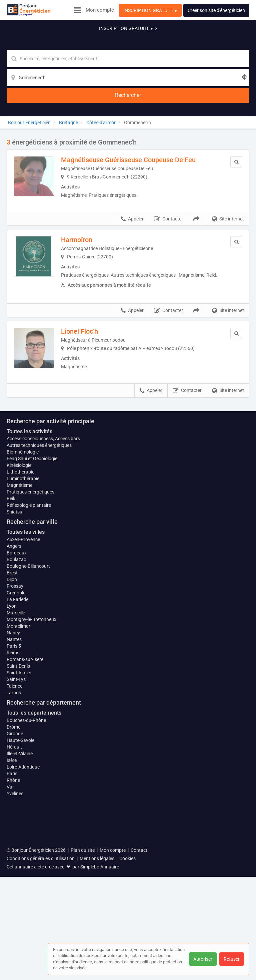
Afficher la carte (128, 448)
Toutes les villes (26, 662)
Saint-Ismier (19, 806)
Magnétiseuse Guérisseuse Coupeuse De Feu (138, 108)
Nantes (14, 773)
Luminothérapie (23, 609)
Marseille (16, 743)
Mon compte (100, 10)
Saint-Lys (16, 813)
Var (10, 920)
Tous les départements (34, 846)
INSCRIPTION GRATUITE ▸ (150, 10)
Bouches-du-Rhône (26, 853)
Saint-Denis (18, 799)
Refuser (232, 959)
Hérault (14, 880)
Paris (12, 907)
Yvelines (15, 927)
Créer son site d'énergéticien (216, 10)
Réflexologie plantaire (29, 635)
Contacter (168, 171)
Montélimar (18, 759)
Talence (14, 819)
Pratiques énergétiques (30, 622)
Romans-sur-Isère (25, 793)
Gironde (15, 867)
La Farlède (17, 729)
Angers (14, 676)
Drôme (13, 860)
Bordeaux (17, 683)
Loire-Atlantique (23, 900)
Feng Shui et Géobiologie (32, 589)
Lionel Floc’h (89, 290)
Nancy (13, 766)
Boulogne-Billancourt (28, 696)
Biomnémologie (23, 582)
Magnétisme (19, 615)
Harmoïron (86, 192)
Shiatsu (14, 642)
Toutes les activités (29, 561)
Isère (12, 893)
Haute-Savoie (20, 873)
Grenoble (16, 723)
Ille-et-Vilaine (20, 887)
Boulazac (16, 689)
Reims (13, 786)
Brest (12, 703)
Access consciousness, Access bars (43, 569)
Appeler (132, 171)
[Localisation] (161, 42)
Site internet (228, 171)
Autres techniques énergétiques (39, 575)
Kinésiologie (19, 595)
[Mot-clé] (77, 42)
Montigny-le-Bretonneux (31, 753)
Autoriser (203, 959)
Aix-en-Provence (23, 669)
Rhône (13, 913)
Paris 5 (14, 779)
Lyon (12, 736)
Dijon (12, 709)
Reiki (11, 629)
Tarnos (14, 826)
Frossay (15, 716)
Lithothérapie (20, 602)
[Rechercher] (211, 42)
